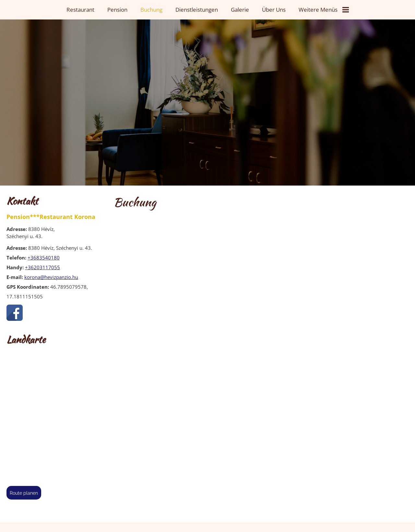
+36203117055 (42, 267)
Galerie (240, 10)
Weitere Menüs (324, 10)
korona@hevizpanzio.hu (51, 277)
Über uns (274, 10)
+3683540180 (44, 258)
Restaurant (80, 10)
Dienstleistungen (197, 10)
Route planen (24, 493)
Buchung (151, 10)
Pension (117, 10)
